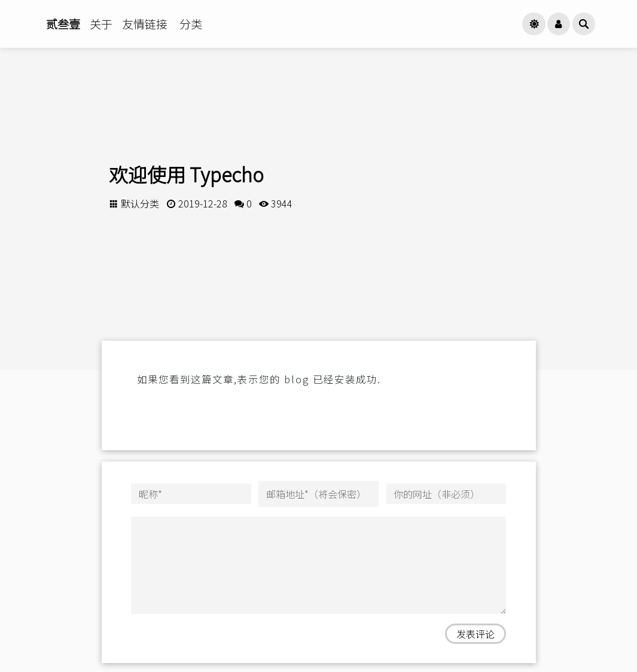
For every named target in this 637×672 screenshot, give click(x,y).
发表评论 (476, 634)
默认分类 (140, 203)
